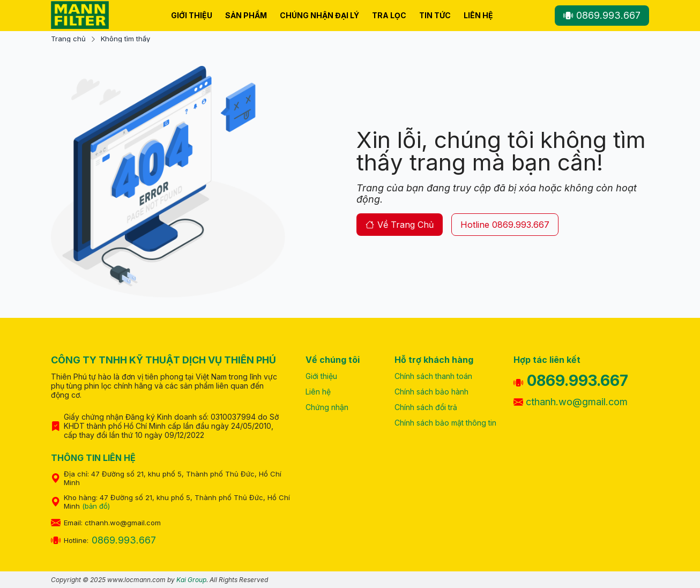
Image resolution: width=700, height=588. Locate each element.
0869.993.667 (602, 15)
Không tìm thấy (125, 39)
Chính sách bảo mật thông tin (445, 423)
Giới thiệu (192, 15)
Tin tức (435, 15)
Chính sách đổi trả (426, 407)
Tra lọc (389, 15)
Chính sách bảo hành (431, 392)
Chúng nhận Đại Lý (319, 15)
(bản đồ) (96, 506)
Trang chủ (68, 39)
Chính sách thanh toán (433, 376)
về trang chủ (400, 225)
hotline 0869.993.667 (505, 225)
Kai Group (191, 580)
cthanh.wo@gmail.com (571, 402)
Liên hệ (478, 15)
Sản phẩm (246, 15)
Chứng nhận (327, 407)
